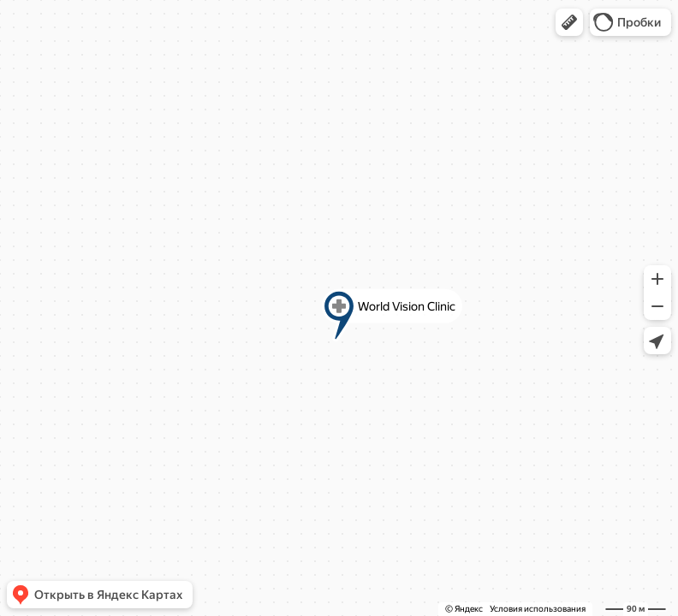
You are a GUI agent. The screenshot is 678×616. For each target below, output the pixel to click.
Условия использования (538, 609)
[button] (569, 22)
